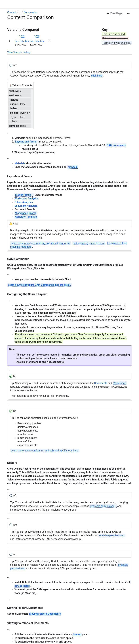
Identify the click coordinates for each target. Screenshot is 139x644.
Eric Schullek (22, 41)
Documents (30, 12)
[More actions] (128, 13)
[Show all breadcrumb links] (20, 12)
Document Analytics (26, 206)
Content (12, 12)
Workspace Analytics (26, 199)
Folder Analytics (24, 202)
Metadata (20, 163)
